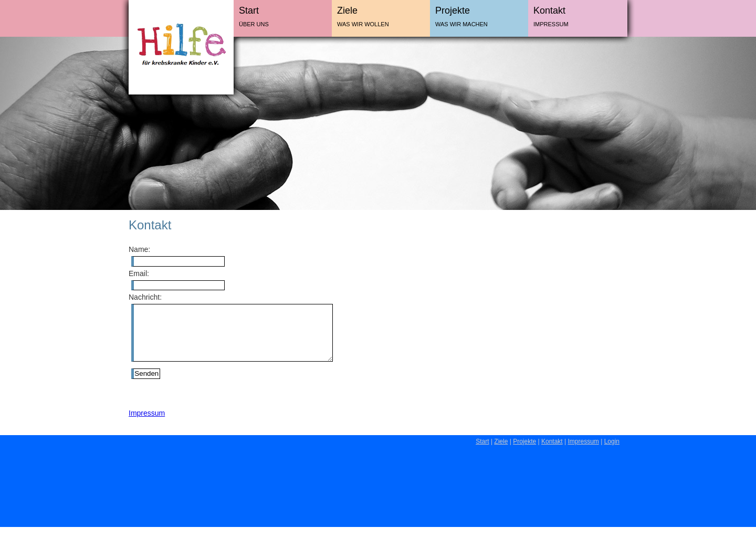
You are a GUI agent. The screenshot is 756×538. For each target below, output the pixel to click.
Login (612, 452)
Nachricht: (145, 297)
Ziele (347, 10)
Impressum (551, 24)
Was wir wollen (363, 24)
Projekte (453, 10)
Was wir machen (461, 24)
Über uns (254, 24)
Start (249, 10)
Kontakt (549, 10)
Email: (139, 273)
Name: (139, 249)
